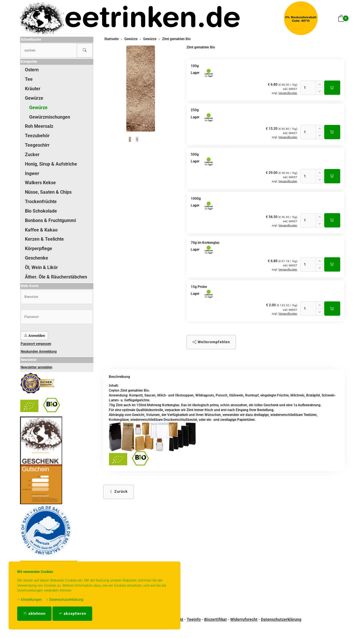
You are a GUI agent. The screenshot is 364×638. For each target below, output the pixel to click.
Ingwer (32, 173)
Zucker (32, 155)
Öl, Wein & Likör (41, 267)
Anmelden (34, 336)
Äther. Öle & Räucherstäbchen (56, 277)
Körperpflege (39, 249)
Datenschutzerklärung (64, 600)
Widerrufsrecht (244, 619)
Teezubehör (37, 136)
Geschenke (37, 258)
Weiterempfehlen (211, 342)
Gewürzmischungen (50, 117)
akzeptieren (72, 614)
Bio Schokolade (41, 211)
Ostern (32, 70)
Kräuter (33, 89)
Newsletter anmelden (37, 367)
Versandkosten (288, 93)
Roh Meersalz (39, 126)
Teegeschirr (37, 145)
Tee (29, 79)
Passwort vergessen (36, 344)
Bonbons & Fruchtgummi (50, 220)
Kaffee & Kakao (41, 230)
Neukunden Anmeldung (39, 352)
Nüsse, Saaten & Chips (48, 192)
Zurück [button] (118, 491)
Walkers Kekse (40, 183)
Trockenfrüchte (41, 202)
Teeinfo (194, 619)
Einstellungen (29, 600)
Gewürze (34, 98)
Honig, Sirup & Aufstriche (51, 164)
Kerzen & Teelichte (44, 239)
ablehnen (34, 614)
